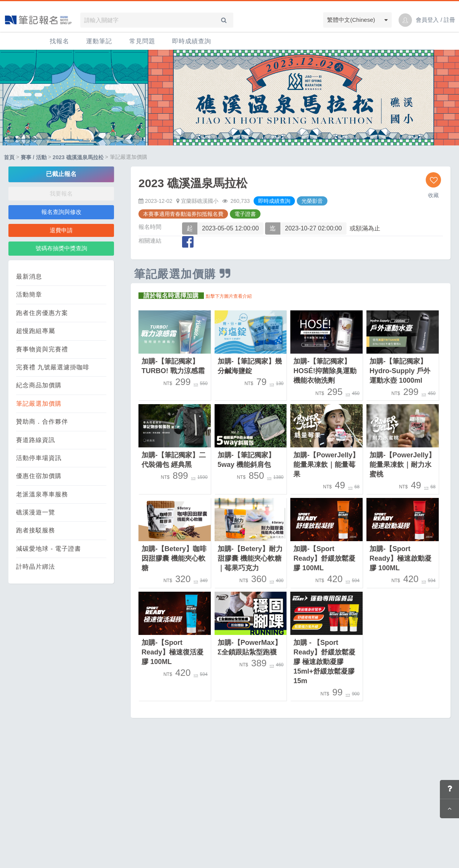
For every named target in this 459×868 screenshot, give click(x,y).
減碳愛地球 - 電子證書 (49, 549)
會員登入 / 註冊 (435, 20)
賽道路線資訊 (36, 440)
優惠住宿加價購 (39, 476)
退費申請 (61, 230)
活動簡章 (29, 294)
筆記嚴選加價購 (39, 404)
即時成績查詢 (192, 41)
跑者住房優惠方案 (42, 313)
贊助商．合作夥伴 (42, 422)
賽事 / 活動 (34, 157)
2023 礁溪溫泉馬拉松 (78, 157)
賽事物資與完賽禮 (42, 349)
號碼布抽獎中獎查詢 (61, 248)
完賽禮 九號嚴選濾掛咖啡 (53, 367)
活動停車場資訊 (39, 458)
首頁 (9, 157)
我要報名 (61, 193)
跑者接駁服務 (36, 530)
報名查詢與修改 (61, 212)
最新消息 (29, 277)
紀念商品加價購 (39, 385)
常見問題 (142, 41)
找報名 (59, 41)
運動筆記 (99, 41)
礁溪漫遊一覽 (36, 512)
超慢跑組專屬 (36, 331)
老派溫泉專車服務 (42, 494)
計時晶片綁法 (36, 567)
